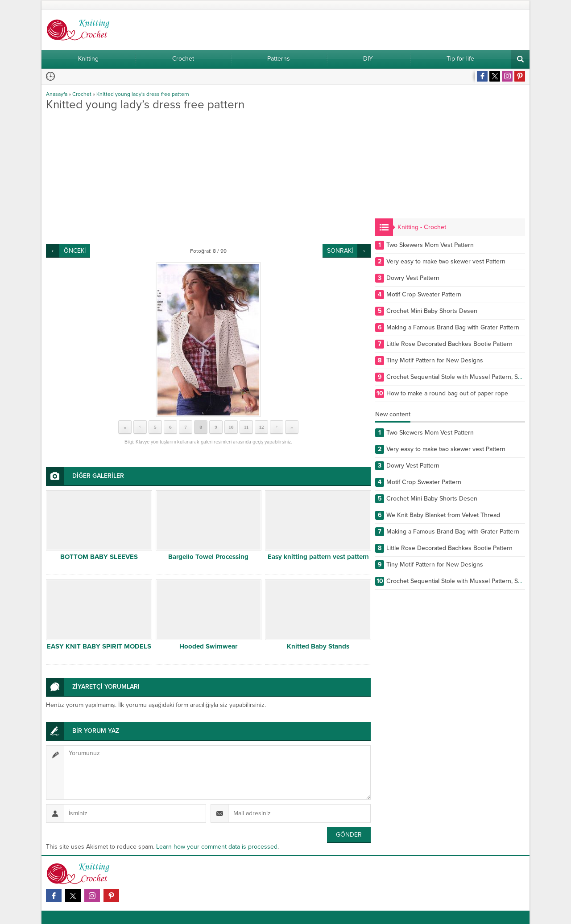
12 (262, 427)
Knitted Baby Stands (318, 646)
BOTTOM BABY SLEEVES (99, 557)
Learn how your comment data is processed (217, 847)
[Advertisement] (208, 177)
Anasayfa (57, 94)
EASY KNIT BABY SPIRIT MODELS (99, 646)
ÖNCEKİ (75, 251)
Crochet (82, 94)
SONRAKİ (340, 251)
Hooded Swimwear (208, 646)
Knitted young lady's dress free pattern (143, 94)
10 (231, 427)
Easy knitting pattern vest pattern (318, 557)
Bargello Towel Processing (208, 557)
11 (246, 427)
